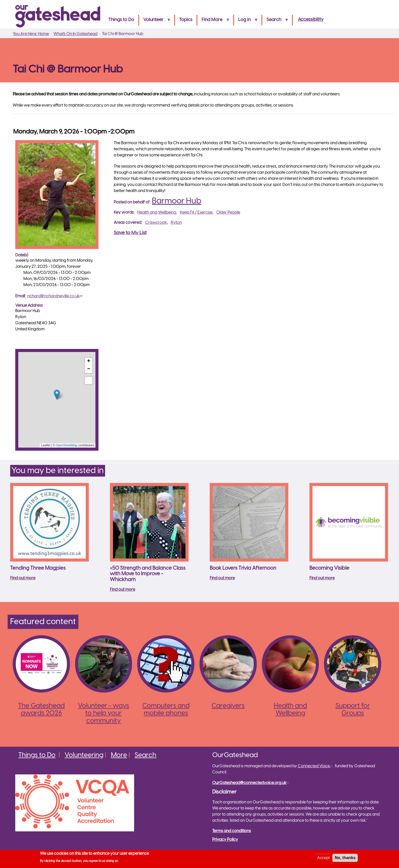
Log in (246, 21)
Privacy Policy (225, 840)
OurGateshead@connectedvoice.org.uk (251, 783)
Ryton (176, 223)
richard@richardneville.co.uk (55, 296)
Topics (186, 20)
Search (275, 21)
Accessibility (311, 20)
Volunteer (155, 21)
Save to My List (130, 233)
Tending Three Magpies (38, 568)
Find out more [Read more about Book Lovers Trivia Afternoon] (222, 578)
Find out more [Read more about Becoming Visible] (322, 578)
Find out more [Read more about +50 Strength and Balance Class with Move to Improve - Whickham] (123, 590)
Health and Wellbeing (157, 212)
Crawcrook (156, 223)
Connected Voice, (316, 766)
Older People (228, 212)
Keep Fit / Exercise (196, 212)
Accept (323, 858)
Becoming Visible (329, 568)
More (119, 755)
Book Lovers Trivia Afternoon (243, 568)
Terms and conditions (232, 831)
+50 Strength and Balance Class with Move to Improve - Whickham (148, 574)
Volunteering (84, 755)
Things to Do (121, 20)
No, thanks (345, 858)
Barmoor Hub (177, 201)
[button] (57, 395)
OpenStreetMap (67, 445)
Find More (214, 21)
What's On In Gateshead (75, 34)
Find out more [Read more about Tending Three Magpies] (23, 578)
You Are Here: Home (31, 34)
